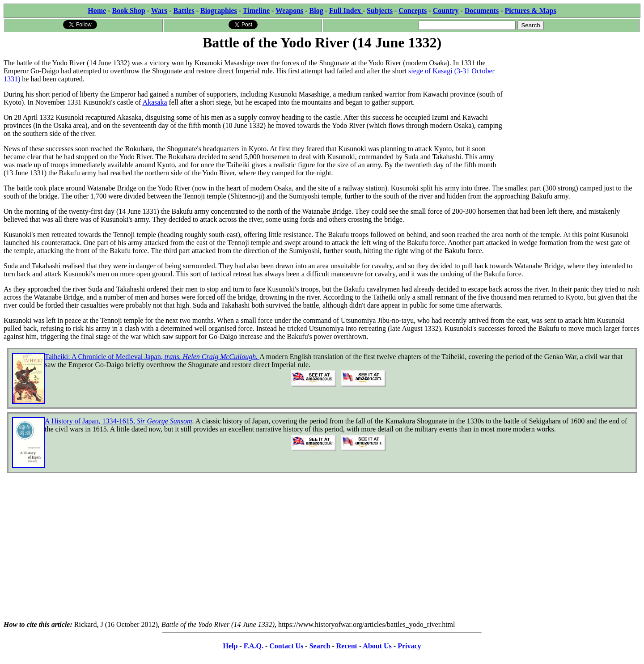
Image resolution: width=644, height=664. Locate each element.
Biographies (219, 11)
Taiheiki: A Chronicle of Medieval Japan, (152, 357)
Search (320, 646)
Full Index (346, 11)
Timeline (256, 11)
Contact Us (286, 646)
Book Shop (128, 11)
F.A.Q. (254, 646)
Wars (159, 11)
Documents (482, 11)
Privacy (409, 646)
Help (230, 646)
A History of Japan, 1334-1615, (119, 421)
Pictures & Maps (531, 11)
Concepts (413, 11)
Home (97, 11)
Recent (347, 646)
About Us (377, 646)
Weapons (289, 11)
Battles (184, 11)
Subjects (380, 11)
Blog (316, 11)
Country (446, 11)
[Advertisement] (573, 108)
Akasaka (155, 102)
